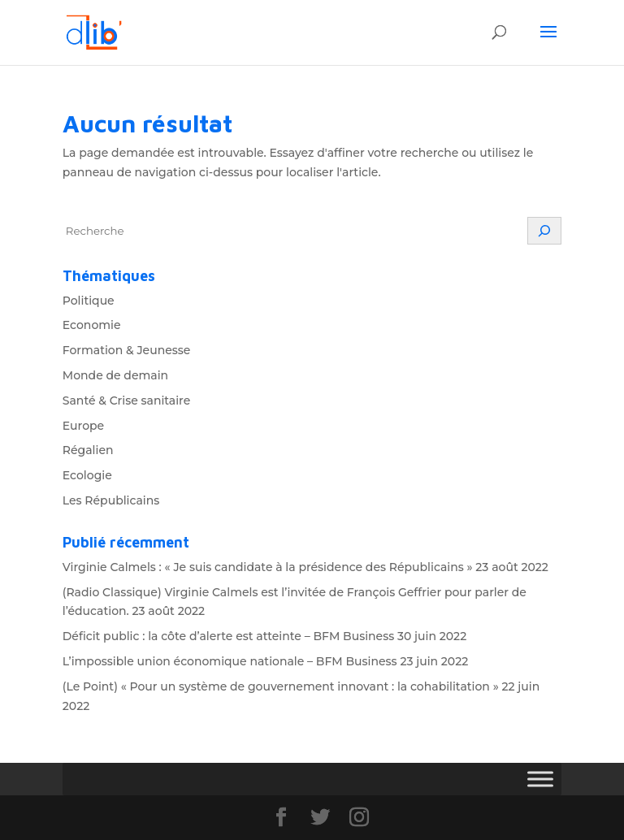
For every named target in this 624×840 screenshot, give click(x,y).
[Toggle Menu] (540, 779)
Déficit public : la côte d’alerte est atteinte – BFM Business (228, 636)
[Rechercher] (544, 231)
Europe (83, 426)
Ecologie (87, 475)
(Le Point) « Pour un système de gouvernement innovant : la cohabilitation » (281, 686)
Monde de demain (115, 375)
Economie (92, 325)
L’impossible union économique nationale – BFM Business (230, 661)
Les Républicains (111, 500)
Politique (89, 301)
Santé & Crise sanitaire (126, 401)
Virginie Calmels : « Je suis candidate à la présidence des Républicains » (268, 567)
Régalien (88, 450)
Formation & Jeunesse (127, 350)
